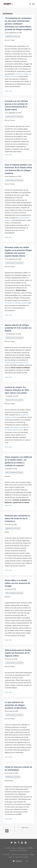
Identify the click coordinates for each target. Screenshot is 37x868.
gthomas (8, 476)
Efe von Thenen (10, 40)
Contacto (6, 855)
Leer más (9, 91)
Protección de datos (21, 857)
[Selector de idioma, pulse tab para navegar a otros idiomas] (19, 861)
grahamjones (9, 781)
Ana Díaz (8, 430)
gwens (7, 532)
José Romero (25, 427)
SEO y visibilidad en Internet (14, 472)
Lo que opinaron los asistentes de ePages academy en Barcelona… (16, 705)
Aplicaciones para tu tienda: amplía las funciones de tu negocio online (18, 653)
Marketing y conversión (13, 36)
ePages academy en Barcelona (16, 363)
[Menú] (33, 4)
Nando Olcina (18, 430)
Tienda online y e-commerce (14, 117)
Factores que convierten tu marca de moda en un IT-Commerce (17, 518)
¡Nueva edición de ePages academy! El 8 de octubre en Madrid (18, 328)
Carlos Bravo (14, 427)
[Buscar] (29, 4)
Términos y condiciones (20, 855)
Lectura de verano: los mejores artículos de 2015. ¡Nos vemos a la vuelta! (17, 390)
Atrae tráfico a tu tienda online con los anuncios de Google (17, 583)
